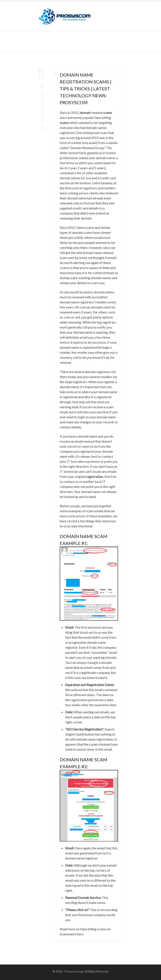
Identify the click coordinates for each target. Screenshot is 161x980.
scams (108, 112)
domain (85, 112)
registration (95, 476)
